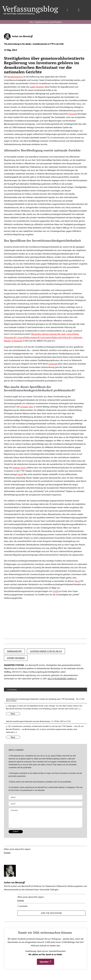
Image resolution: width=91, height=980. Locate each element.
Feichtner (52, 364)
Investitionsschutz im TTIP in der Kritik (48, 44)
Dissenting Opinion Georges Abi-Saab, (43, 337)
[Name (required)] (46, 797)
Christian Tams (27, 407)
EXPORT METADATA (16, 658)
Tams (77, 581)
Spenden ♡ (46, 962)
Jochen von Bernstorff (22, 36)
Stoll (20, 474)
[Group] (30, 7)
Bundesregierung (15, 77)
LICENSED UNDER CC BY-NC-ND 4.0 (46, 651)
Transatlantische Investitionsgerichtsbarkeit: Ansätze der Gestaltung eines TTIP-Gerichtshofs (40, 699)
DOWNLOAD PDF (14, 651)
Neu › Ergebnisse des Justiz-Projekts (46, 22)
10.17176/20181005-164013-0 (62, 679)
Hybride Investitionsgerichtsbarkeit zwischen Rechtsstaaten (28, 721)
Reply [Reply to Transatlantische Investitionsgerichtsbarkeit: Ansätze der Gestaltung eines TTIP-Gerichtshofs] (13, 714)
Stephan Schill (19, 468)
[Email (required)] (46, 804)
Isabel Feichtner (37, 87)
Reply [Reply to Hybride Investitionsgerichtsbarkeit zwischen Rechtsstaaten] (13, 737)
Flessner (72, 114)
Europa (7, 853)
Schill (55, 591)
